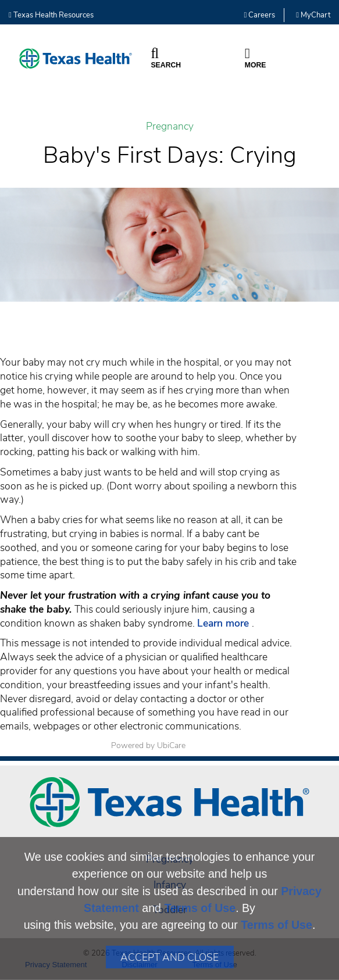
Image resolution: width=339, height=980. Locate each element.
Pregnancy (170, 126)
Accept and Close (169, 957)
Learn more (224, 623)
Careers (260, 15)
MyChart (313, 15)
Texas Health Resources (51, 15)
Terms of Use (200, 908)
